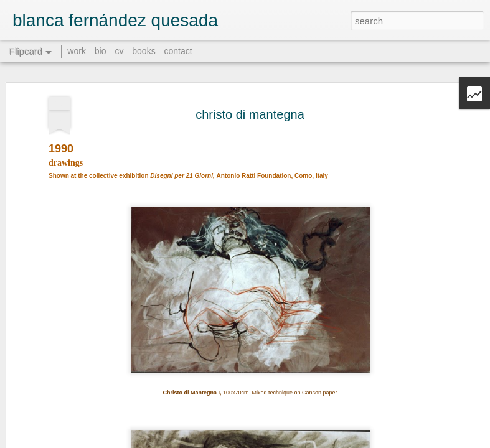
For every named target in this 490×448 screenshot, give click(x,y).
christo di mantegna (250, 105)
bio (101, 51)
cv (119, 51)
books (144, 51)
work (77, 51)
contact (178, 51)
